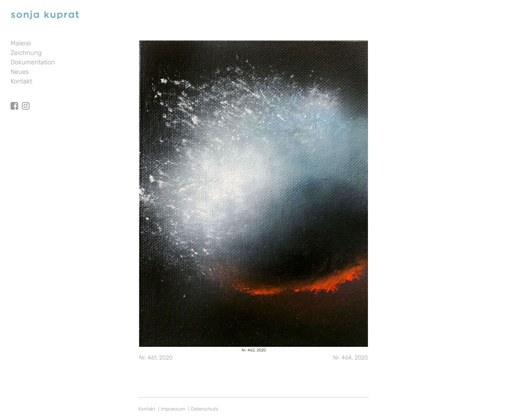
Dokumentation (33, 62)
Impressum (173, 409)
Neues (20, 72)
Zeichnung (26, 53)
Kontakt (21, 81)
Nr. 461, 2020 (156, 358)
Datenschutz (205, 409)
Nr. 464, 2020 (350, 358)
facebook (14, 100)
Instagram (26, 100)
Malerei (21, 43)
